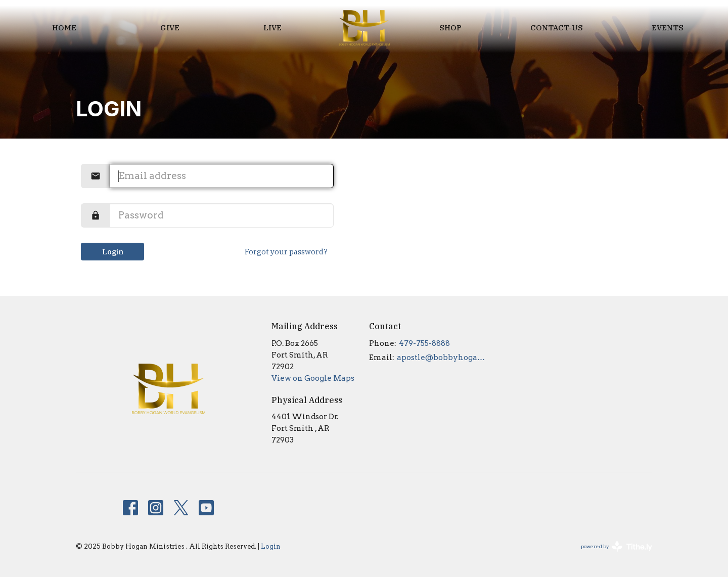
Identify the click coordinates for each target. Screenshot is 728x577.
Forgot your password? (286, 252)
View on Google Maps (313, 378)
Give (170, 28)
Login (113, 252)
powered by (617, 546)
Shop (450, 28)
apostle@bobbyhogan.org (443, 358)
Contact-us (557, 28)
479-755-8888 (424, 343)
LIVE (272, 28)
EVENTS (668, 28)
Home (64, 28)
